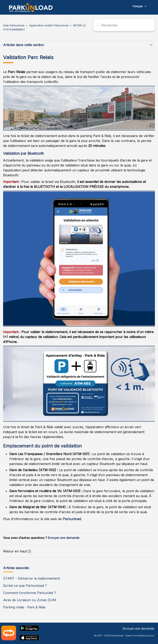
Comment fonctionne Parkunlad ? (30, 593)
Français (138, 6)
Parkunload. (72, 519)
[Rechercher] (124, 25)
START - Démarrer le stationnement (31, 578)
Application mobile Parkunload (49, 25)
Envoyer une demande (64, 538)
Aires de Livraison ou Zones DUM (30, 600)
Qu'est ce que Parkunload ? (25, 586)
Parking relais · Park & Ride (24, 607)
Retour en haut (17, 551)
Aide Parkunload (14, 25)
